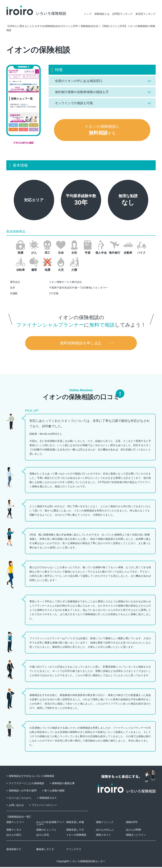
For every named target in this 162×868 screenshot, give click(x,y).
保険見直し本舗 (75, 823)
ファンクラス (74, 850)
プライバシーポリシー (44, 806)
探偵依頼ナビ (14, 850)
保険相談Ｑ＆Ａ (48, 799)
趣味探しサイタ (45, 850)
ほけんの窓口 (14, 836)
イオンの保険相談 (76, 836)
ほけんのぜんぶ (105, 831)
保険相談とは (102, 14)
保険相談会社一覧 (19, 818)
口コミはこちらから (20, 799)
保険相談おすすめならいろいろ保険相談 (31, 777)
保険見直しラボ (75, 831)
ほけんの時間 (133, 831)
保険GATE (132, 823)
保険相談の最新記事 (63, 784)
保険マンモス (14, 831)
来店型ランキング (146, 14)
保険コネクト (103, 836)
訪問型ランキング (122, 14)
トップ (88, 14)
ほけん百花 (43, 836)
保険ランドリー (15, 823)
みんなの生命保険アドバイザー (50, 824)
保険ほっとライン (136, 836)
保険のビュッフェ (46, 831)
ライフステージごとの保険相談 (26, 784)
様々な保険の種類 (54, 792)
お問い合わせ (16, 806)
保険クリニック (105, 823)
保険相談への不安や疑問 (23, 792)
